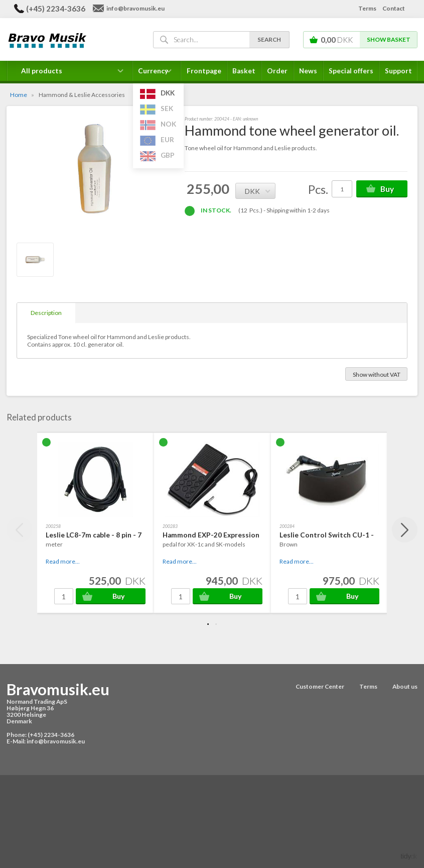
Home (19, 95)
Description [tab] (46, 313)
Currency (157, 74)
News (308, 71)
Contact (394, 8)
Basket (244, 71)
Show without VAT (377, 374)
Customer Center (320, 686)
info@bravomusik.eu (135, 8)
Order (277, 71)
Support (398, 71)
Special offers (351, 71)
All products (42, 71)
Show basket (389, 39)
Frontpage (204, 71)
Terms (367, 8)
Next (405, 530)
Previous (19, 530)
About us (405, 686)
